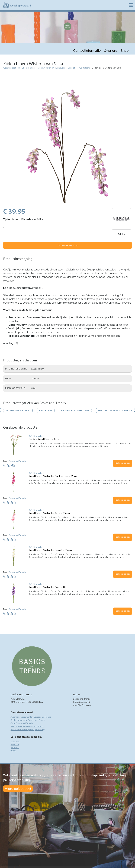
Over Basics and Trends (22, 723)
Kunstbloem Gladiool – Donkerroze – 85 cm (53, 476)
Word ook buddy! (18, 789)
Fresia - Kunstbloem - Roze (44, 439)
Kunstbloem (84, 68)
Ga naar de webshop (68, 245)
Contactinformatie (87, 51)
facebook (15, 744)
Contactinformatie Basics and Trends (28, 720)
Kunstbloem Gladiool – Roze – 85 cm (49, 513)
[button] (67, 202)
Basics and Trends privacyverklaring (28, 730)
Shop (125, 51)
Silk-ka (121, 234)
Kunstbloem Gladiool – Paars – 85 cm (49, 587)
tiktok (13, 751)
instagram (15, 741)
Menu (131, 5)
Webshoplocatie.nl (12, 68)
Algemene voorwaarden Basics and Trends (31, 717)
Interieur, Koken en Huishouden (51, 68)
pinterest (15, 748)
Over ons (111, 51)
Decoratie (72, 68)
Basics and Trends (17, 461)
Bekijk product (123, 463)
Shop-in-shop (28, 68)
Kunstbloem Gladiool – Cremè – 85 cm (50, 550)
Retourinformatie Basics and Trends (28, 726)
